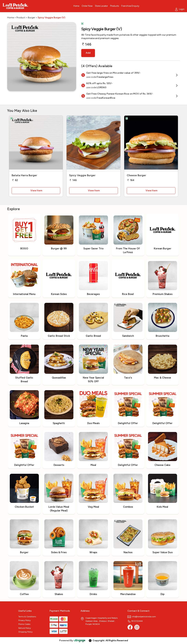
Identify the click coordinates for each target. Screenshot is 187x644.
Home (11, 18)
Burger (31, 18)
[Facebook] (130, 627)
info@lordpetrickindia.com (142, 617)
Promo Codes (24, 624)
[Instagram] (137, 627)
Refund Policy (25, 628)
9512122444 (135, 621)
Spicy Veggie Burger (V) (51, 18)
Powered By (72, 640)
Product (21, 18)
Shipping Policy (25, 632)
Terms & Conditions (27, 617)
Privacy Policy (24, 620)
